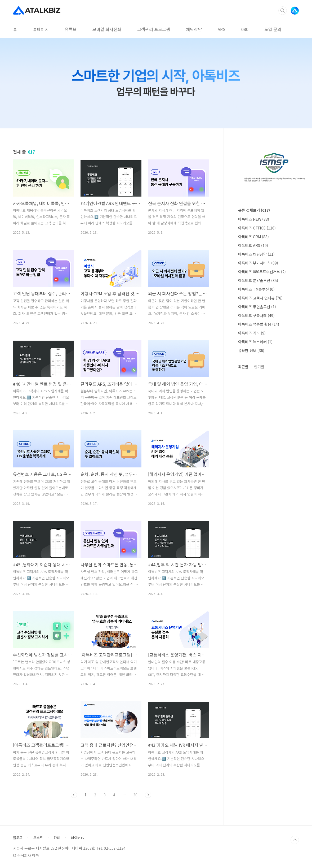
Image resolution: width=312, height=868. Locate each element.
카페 (57, 838)
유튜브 (71, 29)
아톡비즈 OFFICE (257, 228)
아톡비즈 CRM (253, 237)
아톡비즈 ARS (253, 245)
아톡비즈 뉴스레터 (255, 342)
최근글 (243, 367)
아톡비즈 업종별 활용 (259, 324)
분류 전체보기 (254, 210)
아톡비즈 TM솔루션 (256, 289)
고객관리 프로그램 (154, 29)
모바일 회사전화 (107, 29)
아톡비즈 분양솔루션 (258, 280)
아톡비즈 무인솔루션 (257, 307)
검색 (283, 11)
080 (245, 29)
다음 (148, 795)
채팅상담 (194, 29)
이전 (74, 795)
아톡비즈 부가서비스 (258, 263)
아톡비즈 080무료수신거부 (262, 272)
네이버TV (78, 838)
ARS (222, 29)
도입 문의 (273, 29)
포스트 (38, 838)
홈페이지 (41, 29)
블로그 (18, 838)
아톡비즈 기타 (252, 333)
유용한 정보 (251, 350)
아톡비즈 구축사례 (256, 315)
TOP (295, 840)
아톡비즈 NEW (254, 219)
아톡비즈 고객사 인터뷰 (260, 298)
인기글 (259, 367)
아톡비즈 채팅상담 (256, 254)
